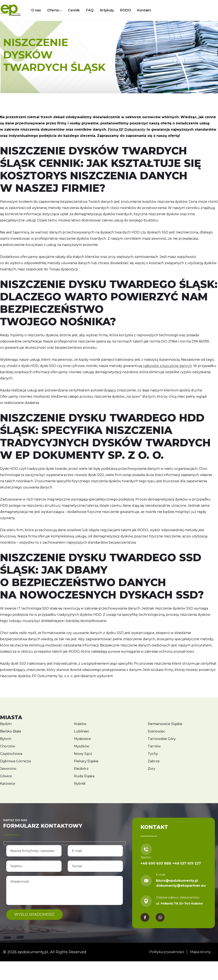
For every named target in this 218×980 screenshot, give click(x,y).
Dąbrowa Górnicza (15, 761)
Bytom (6, 739)
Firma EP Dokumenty (127, 129)
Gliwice (6, 776)
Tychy (153, 754)
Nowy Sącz (83, 754)
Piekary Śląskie (86, 761)
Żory (151, 769)
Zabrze (154, 761)
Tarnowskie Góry (162, 739)
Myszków (82, 746)
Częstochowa (11, 754)
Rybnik (80, 784)
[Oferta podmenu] (61, 10)
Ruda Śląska (84, 776)
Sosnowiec (156, 731)
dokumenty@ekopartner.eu (181, 886)
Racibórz (81, 769)
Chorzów (7, 746)
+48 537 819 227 (187, 863)
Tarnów (154, 746)
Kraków (80, 724)
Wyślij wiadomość (35, 914)
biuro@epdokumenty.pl (177, 881)
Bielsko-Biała (10, 731)
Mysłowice (82, 739)
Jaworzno (8, 769)
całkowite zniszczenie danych (167, 366)
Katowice (8, 784)
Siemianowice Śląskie (165, 724)
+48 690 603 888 (156, 863)
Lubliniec (82, 731)
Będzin (6, 724)
